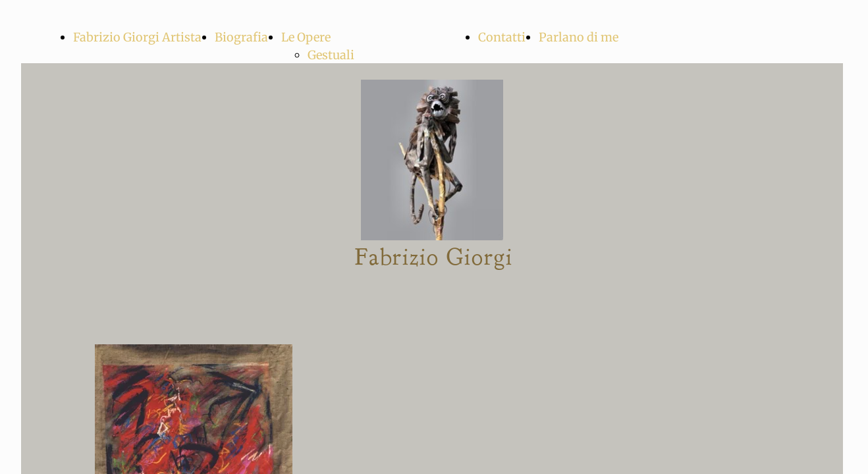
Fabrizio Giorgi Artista (137, 37)
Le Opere (306, 37)
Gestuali (331, 55)
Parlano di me (579, 37)
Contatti (502, 37)
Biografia (241, 37)
